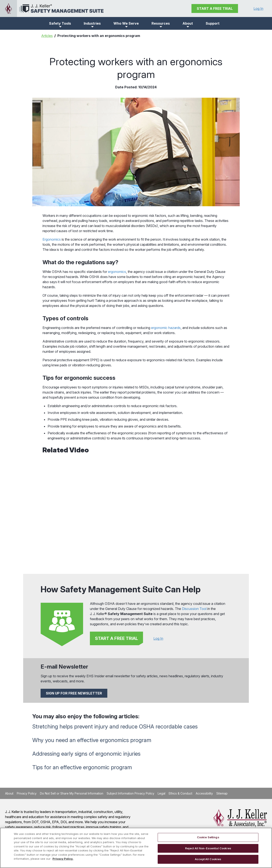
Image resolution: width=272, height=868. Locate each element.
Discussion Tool (194, 609)
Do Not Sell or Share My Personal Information (72, 793)
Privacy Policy (27, 793)
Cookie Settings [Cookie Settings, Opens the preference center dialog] (208, 837)
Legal (161, 793)
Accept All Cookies (208, 859)
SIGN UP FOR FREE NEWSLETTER (74, 693)
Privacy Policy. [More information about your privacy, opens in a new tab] (63, 859)
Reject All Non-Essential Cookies (208, 848)
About (9, 793)
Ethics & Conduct (181, 793)
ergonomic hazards (166, 328)
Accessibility (204, 793)
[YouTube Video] (136, 512)
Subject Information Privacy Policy (130, 793)
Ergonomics (52, 239)
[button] (60, 23)
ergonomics (117, 272)
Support (213, 23)
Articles (47, 36)
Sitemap (222, 793)
